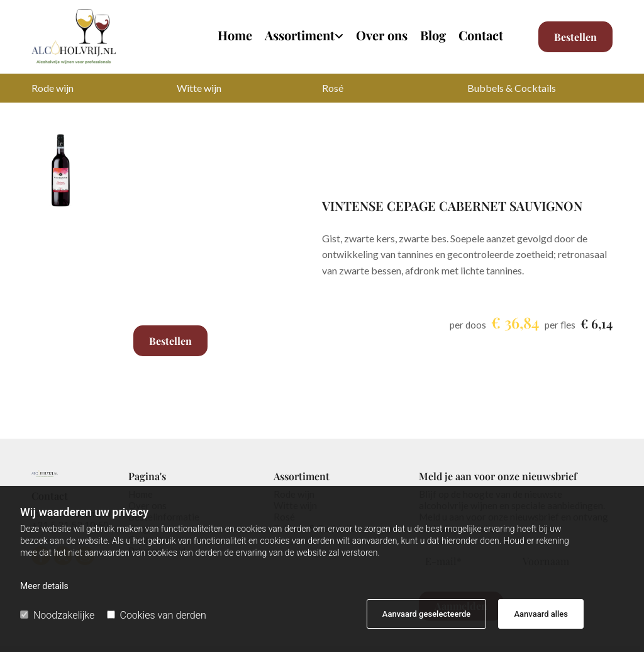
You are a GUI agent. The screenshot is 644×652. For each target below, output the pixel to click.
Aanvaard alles (541, 614)
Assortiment (300, 36)
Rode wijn (53, 88)
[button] (575, 37)
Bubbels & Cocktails (512, 88)
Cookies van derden (157, 615)
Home (235, 36)
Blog (433, 36)
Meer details (44, 586)
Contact (481, 36)
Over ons (382, 36)
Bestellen (170, 341)
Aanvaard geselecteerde (426, 614)
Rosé (333, 88)
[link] (298, 40)
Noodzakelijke (57, 615)
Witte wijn (199, 88)
